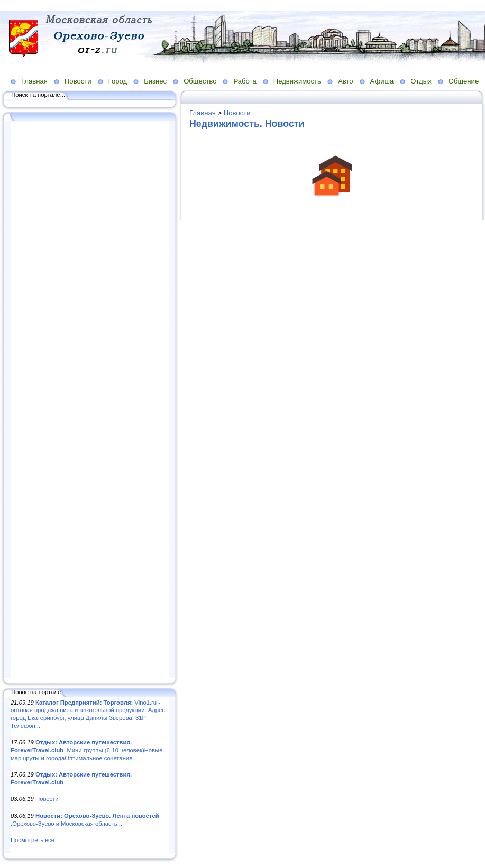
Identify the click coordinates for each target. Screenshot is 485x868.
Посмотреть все (33, 840)
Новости (78, 81)
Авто (346, 81)
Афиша (382, 81)
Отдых (421, 81)
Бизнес (155, 81)
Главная (34, 81)
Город (118, 81)
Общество (200, 81)
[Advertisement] (90, 400)
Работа (245, 81)
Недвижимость (297, 81)
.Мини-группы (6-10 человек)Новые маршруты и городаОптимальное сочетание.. (86, 750)
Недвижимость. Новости (247, 124)
